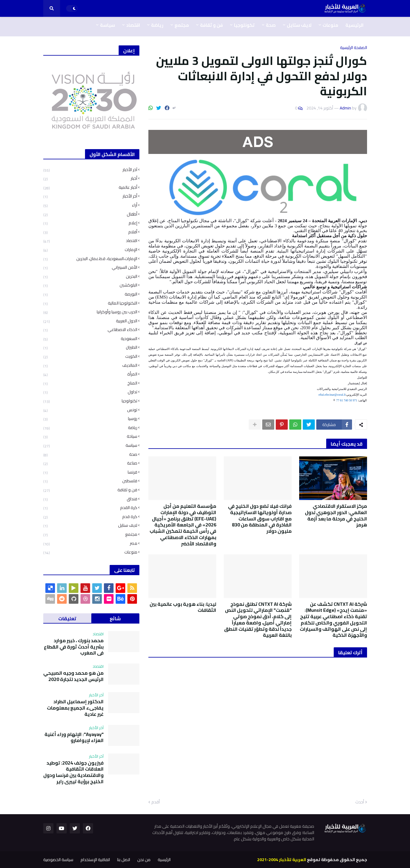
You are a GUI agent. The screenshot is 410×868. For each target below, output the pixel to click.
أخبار (90, 178)
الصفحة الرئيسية (354, 48)
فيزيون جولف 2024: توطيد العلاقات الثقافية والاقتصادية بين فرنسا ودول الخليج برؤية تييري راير (73, 772)
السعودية (90, 339)
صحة (90, 454)
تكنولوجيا (90, 401)
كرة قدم (90, 517)
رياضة (90, 428)
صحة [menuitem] (271, 25)
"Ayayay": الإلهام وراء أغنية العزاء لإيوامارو (74, 738)
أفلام (90, 232)
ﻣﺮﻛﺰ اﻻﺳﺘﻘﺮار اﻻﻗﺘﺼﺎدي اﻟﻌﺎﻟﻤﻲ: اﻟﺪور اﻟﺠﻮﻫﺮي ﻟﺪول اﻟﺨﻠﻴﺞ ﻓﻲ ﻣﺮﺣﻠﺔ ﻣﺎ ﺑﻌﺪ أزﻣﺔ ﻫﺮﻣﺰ (336, 515)
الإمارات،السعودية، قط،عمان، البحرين (90, 259)
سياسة (90, 445)
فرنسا (90, 472)
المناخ (90, 383)
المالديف (90, 365)
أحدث (360, 802)
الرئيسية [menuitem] (354, 25)
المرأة (90, 374)
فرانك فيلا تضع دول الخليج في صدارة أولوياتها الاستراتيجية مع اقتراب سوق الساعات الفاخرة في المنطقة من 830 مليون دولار (260, 519)
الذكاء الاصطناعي (90, 330)
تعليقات (67, 618)
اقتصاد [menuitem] (133, 25)
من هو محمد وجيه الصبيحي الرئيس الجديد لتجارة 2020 (73, 676)
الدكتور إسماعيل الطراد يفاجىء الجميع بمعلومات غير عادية (75, 708)
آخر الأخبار (90, 170)
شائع (115, 618)
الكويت (90, 356)
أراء (90, 205)
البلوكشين (90, 285)
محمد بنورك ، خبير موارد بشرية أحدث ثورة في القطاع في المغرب (74, 647)
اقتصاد (90, 241)
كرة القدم (90, 508)
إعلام (90, 223)
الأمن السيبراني (90, 267)
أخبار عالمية (90, 187)
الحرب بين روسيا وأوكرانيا (90, 312)
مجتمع (90, 534)
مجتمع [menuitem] (182, 25)
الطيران (90, 347)
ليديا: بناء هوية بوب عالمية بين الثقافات (183, 607)
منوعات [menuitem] (330, 25)
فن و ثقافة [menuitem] (211, 25)
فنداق (90, 499)
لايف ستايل (90, 525)
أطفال (90, 214)
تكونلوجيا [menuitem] (244, 25)
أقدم (156, 802)
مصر (90, 543)
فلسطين (90, 481)
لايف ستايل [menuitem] (299, 25)
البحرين (90, 276)
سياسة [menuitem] (108, 25)
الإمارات (90, 250)
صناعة (90, 463)
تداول (90, 392)
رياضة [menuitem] (157, 25)
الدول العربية (90, 321)
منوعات (90, 552)
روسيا (90, 419)
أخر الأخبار (90, 196)
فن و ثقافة (90, 490)
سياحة (90, 436)
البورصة (90, 294)
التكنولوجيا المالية (90, 303)
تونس (90, 410)
